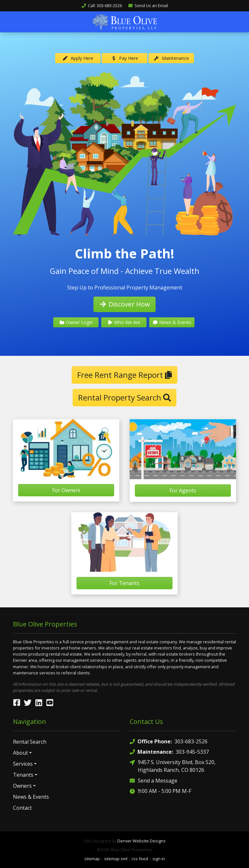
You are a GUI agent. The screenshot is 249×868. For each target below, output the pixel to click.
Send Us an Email (148, 6)
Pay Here (125, 58)
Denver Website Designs (142, 840)
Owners (22, 785)
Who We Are (124, 322)
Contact (22, 807)
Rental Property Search (124, 397)
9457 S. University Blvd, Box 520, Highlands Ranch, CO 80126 (173, 766)
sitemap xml (116, 858)
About (20, 752)
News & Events (172, 322)
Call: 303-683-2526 (102, 6)
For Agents (183, 490)
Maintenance (171, 58)
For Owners (66, 490)
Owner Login (76, 322)
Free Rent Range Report (124, 374)
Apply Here (78, 58)
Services (23, 763)
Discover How (124, 304)
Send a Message (154, 780)
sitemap (92, 858)
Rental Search (30, 741)
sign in (159, 858)
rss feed (140, 858)
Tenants (23, 774)
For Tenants (124, 583)
